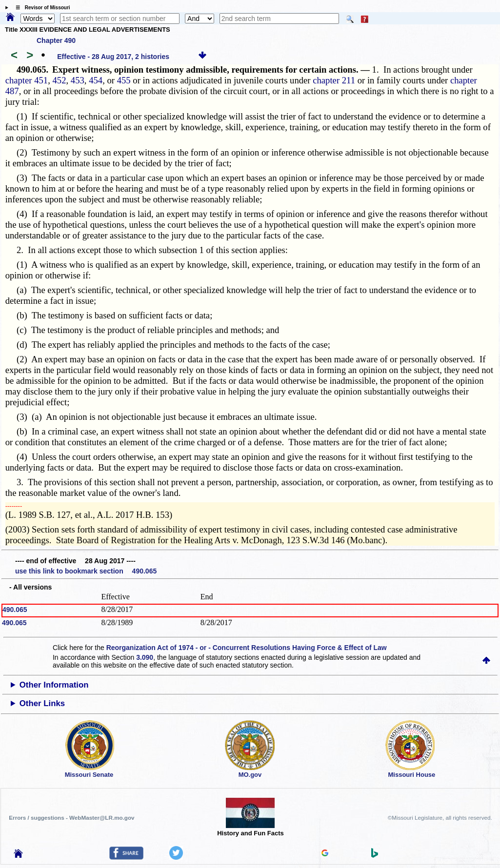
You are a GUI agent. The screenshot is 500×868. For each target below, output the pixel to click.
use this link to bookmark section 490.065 (86, 571)
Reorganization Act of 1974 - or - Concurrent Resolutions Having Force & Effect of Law (247, 648)
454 (96, 80)
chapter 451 (27, 80)
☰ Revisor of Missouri (40, 8)
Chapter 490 (56, 40)
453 (78, 80)
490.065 (15, 610)
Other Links (42, 703)
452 (60, 80)
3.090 (145, 657)
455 (124, 80)
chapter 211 (334, 80)
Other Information (54, 685)
